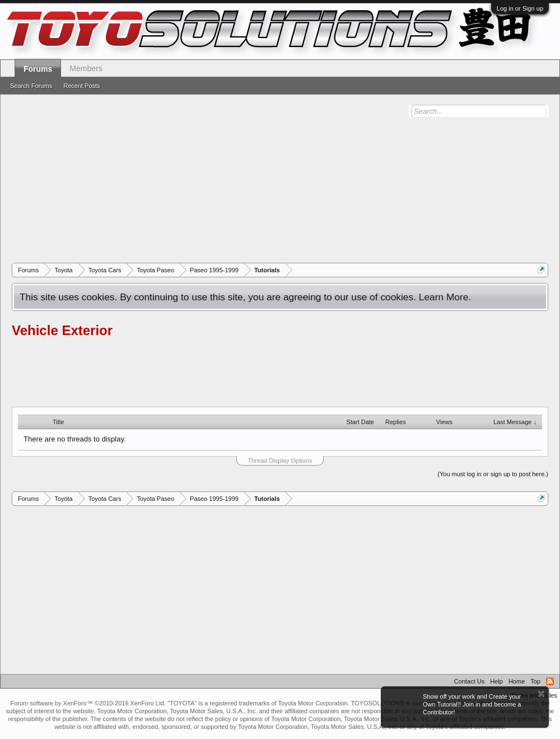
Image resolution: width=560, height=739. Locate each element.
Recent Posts (81, 86)
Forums (38, 69)
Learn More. (445, 297)
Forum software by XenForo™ (88, 703)
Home (517, 681)
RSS (550, 681)
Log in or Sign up (520, 8)
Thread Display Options (280, 461)
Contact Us (469, 681)
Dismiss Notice (541, 694)
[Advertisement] (286, 179)
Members (86, 68)
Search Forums (31, 86)
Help (496, 681)
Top (535, 681)
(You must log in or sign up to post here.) (493, 474)
